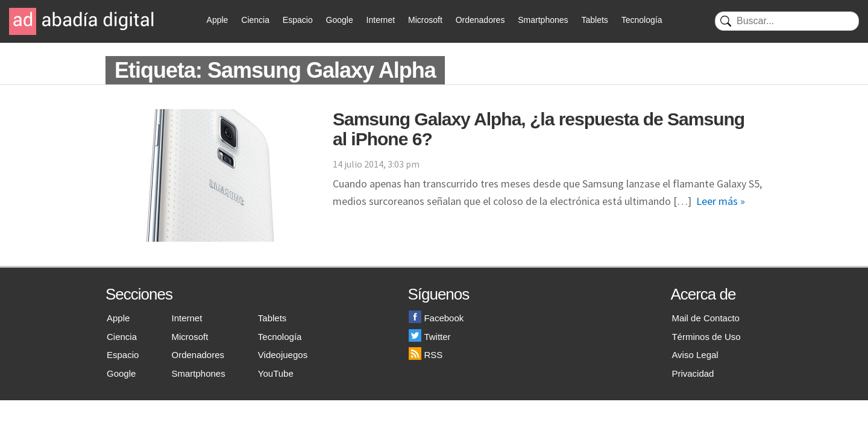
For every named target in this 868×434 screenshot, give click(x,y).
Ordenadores (480, 20)
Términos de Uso (706, 337)
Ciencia (255, 20)
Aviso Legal (695, 355)
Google (340, 20)
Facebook (436, 318)
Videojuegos (283, 355)
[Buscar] (787, 21)
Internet (381, 20)
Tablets (594, 20)
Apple (218, 20)
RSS (426, 355)
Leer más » (721, 201)
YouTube (276, 373)
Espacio (298, 20)
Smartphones (543, 20)
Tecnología (642, 20)
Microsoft (425, 20)
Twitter (429, 337)
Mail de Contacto (706, 318)
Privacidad (693, 373)
